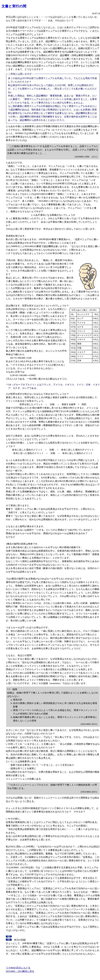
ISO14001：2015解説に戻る (20, 971)
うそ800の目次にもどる (18, 968)
